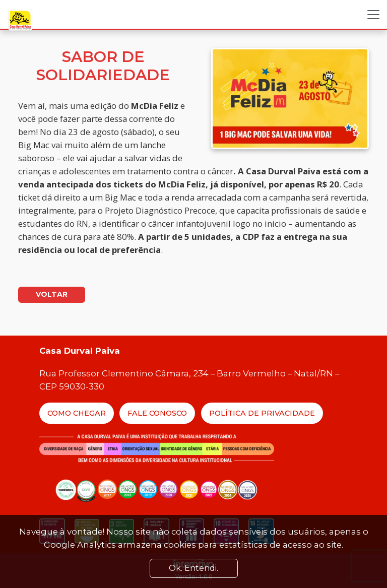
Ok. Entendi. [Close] (193, 568)
